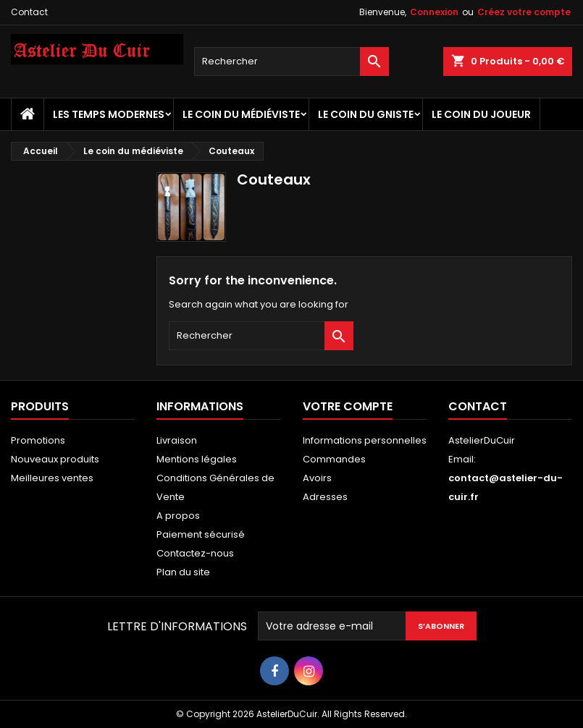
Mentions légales (197, 459)
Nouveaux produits (55, 459)
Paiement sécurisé (201, 534)
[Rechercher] (291, 62)
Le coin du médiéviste (241, 114)
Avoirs (317, 478)
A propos (178, 516)
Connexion (434, 12)
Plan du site (183, 572)
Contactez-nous (195, 553)
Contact (29, 12)
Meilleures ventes (52, 478)
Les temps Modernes (109, 114)
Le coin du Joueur (481, 114)
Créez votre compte (524, 12)
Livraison (177, 440)
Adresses (325, 497)
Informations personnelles (365, 440)
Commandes (334, 459)
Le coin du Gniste (366, 114)
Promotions (38, 440)
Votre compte (348, 406)
